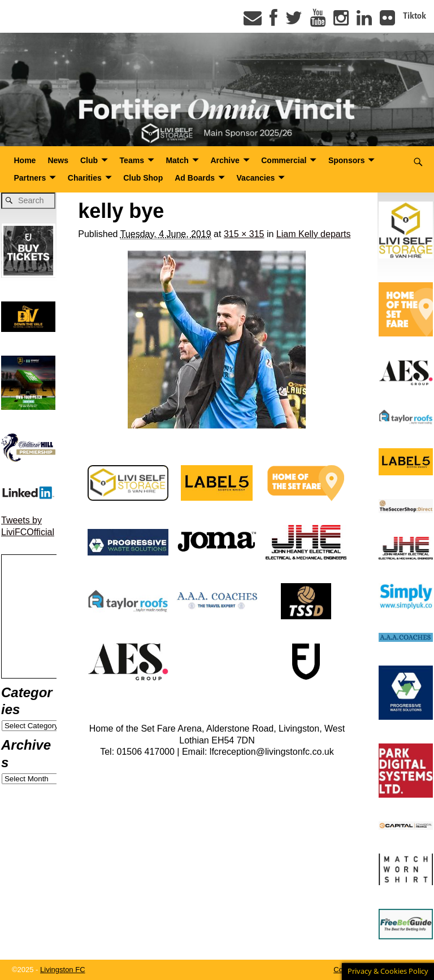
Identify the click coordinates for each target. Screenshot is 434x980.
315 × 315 (244, 234)
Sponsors (347, 160)
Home (25, 160)
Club (89, 160)
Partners (30, 178)
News (58, 160)
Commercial (284, 160)
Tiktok (415, 16)
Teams (132, 160)
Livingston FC (62, 970)
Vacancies (256, 178)
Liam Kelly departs (314, 234)
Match (177, 160)
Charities (85, 178)
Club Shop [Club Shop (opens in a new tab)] (143, 178)
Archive (225, 160)
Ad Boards (195, 178)
